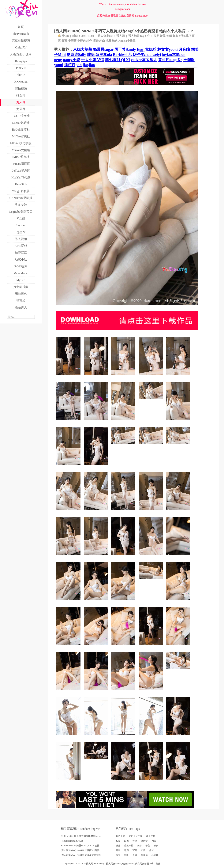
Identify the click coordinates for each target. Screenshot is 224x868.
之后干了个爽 (136, 836)
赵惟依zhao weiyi (147, 55)
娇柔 (163, 36)
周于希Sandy (125, 49)
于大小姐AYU (93, 60)
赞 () (63, 36)
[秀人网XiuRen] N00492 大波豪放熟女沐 (81, 855)
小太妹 (155, 855)
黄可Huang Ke (170, 60)
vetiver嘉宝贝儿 (144, 60)
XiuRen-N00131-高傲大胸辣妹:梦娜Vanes (81, 836)
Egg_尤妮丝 (147, 49)
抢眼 (126, 855)
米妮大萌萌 (83, 49)
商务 (139, 846)
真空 (118, 850)
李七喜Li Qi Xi (118, 60)
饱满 (126, 850)
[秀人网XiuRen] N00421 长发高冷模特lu (80, 850)
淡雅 (108, 41)
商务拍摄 (151, 836)
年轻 (135, 841)
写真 (135, 850)
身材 (151, 850)
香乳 (64, 41)
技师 (118, 846)
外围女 (144, 841)
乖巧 (188, 36)
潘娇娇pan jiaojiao (80, 65)
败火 (115, 41)
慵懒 (96, 41)
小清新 (72, 41)
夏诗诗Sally (76, 55)
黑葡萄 (144, 855)
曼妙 (135, 855)
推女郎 (125, 864)
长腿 (169, 36)
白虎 (126, 841)
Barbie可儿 (122, 55)
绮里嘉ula (104, 55)
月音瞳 (184, 49)
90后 (143, 850)
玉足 (156, 36)
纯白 (102, 41)
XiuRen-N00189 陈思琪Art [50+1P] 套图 (80, 846)
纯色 (89, 41)
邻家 (175, 36)
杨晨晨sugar (103, 49)
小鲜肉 (81, 41)
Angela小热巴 (127, 41)
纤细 (182, 36)
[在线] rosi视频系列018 (72, 841)
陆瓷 (91, 55)
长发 (118, 841)
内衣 (154, 841)
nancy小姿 (71, 60)
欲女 (118, 855)
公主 (150, 36)
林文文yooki (168, 49)
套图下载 (120, 836)
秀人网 (120, 36)
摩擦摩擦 (129, 846)
